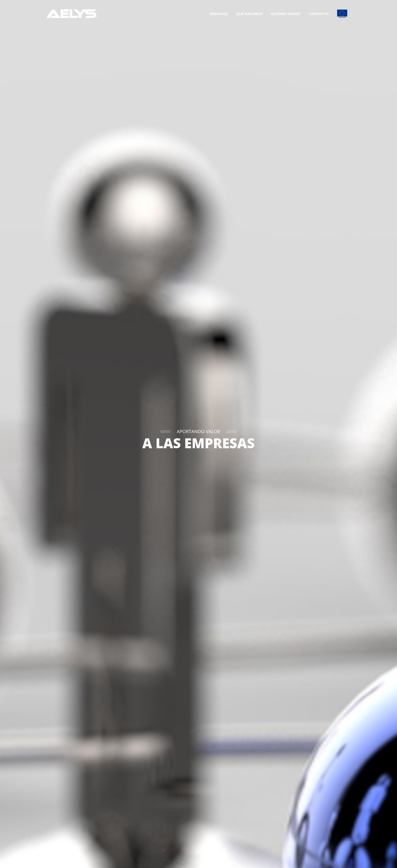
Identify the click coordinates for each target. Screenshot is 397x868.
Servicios (219, 14)
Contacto (319, 14)
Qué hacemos (249, 14)
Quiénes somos (286, 14)
